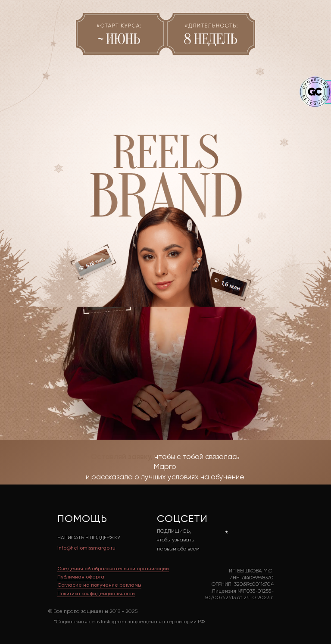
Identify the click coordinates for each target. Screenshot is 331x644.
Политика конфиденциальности (96, 594)
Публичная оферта (81, 577)
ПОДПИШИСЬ (173, 531)
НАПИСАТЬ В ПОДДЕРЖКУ (89, 538)
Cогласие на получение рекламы (99, 585)
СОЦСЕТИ (182, 519)
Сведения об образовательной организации (113, 569)
